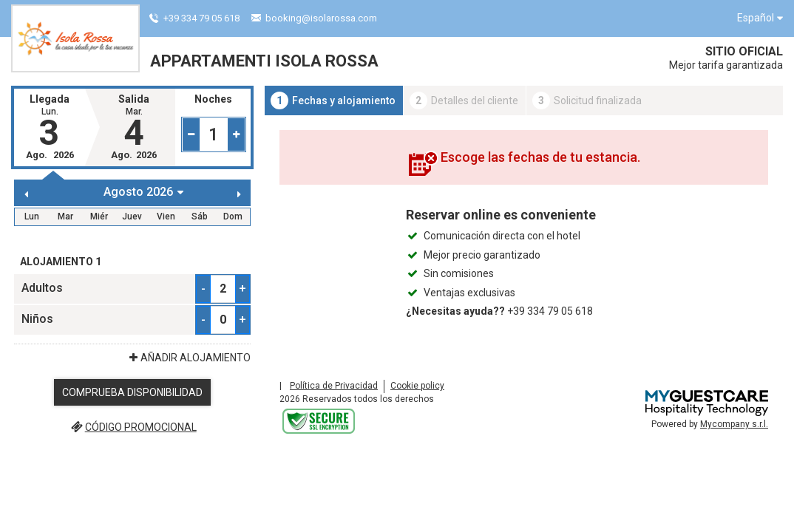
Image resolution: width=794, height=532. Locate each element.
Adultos (42, 288)
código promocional (132, 427)
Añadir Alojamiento (188, 358)
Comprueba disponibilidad (132, 392)
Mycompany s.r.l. (734, 424)
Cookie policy (417, 386)
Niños (37, 319)
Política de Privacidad (334, 386)
